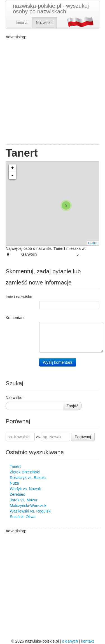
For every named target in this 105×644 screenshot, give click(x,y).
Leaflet (93, 243)
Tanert (15, 466)
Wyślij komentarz (58, 362)
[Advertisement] (53, 92)
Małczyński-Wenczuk (28, 506)
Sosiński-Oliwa (23, 517)
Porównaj (83, 437)
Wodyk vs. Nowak (25, 489)
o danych (70, 641)
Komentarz (15, 318)
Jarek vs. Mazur (24, 500)
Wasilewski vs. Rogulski (31, 511)
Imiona (22, 23)
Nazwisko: (15, 398)
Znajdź (72, 406)
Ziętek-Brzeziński (25, 472)
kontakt (88, 641)
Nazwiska (44, 23)
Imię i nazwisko (19, 297)
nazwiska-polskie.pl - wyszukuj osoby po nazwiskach (51, 9)
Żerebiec (17, 494)
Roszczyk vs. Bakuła (28, 478)
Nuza (14, 483)
